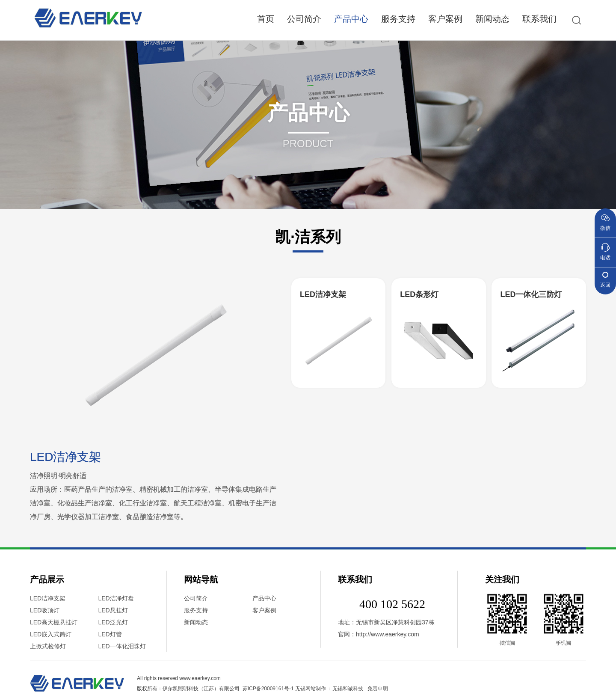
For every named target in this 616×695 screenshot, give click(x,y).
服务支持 (398, 19)
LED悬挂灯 (113, 687)
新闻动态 (492, 19)
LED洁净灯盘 (116, 675)
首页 (266, 19)
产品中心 (351, 19)
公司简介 (304, 19)
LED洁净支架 (48, 675)
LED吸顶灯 (45, 687)
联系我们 (539, 19)
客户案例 (445, 19)
